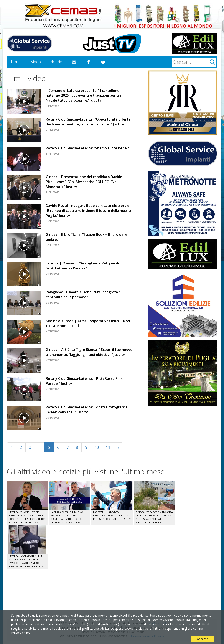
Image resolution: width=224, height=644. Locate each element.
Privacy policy (21, 633)
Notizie (56, 62)
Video (36, 62)
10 (97, 447)
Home (16, 62)
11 (108, 447)
